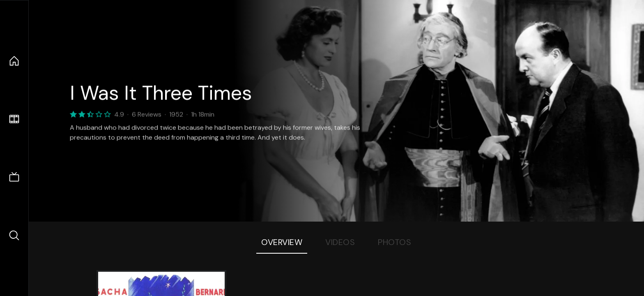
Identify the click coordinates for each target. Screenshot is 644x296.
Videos (340, 242)
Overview (282, 242)
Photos (394, 242)
